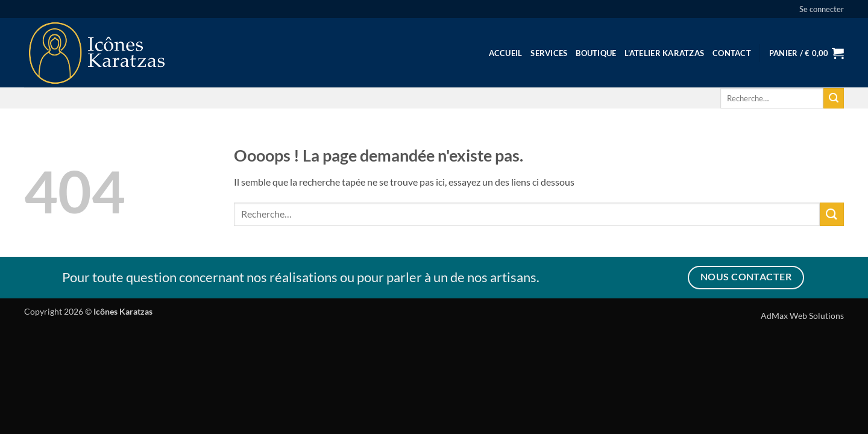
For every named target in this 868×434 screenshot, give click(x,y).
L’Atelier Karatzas (664, 53)
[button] (822, 9)
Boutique (596, 53)
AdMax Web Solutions (802, 316)
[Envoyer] (834, 98)
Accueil (506, 53)
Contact (732, 53)
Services (549, 53)
